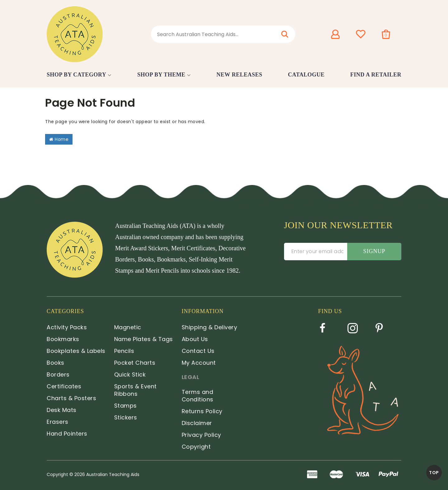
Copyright (196, 447)
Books (56, 363)
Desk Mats (62, 410)
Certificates (64, 386)
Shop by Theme (161, 75)
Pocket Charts (135, 363)
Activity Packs (67, 327)
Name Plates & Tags (144, 339)
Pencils (124, 351)
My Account (199, 363)
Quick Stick (130, 374)
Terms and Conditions (198, 396)
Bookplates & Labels (76, 351)
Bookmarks (63, 339)
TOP (434, 473)
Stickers (126, 417)
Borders (58, 374)
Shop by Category (76, 75)
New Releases (239, 75)
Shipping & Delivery (210, 327)
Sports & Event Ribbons (135, 390)
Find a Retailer (376, 75)
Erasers (58, 422)
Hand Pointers (67, 434)
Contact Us (198, 351)
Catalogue (306, 75)
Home (59, 139)
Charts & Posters (71, 398)
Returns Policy (202, 411)
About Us (195, 339)
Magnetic (128, 327)
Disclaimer (197, 423)
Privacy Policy (201, 435)
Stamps (126, 406)
